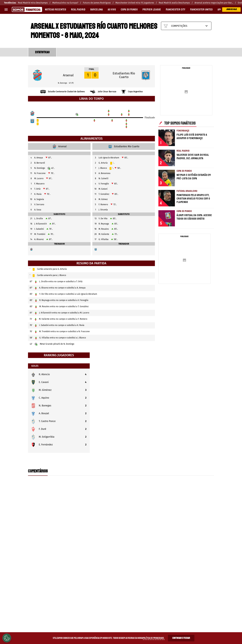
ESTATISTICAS (42, 52)
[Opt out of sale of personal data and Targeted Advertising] (7, 638)
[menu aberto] (6, 10)
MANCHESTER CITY (176, 10)
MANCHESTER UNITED (201, 10)
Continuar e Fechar (181, 638)
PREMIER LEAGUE (152, 10)
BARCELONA (97, 10)
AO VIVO (112, 10)
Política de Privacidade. (154, 638)
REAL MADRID (78, 10)
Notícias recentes (56, 10)
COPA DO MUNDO (129, 10)
